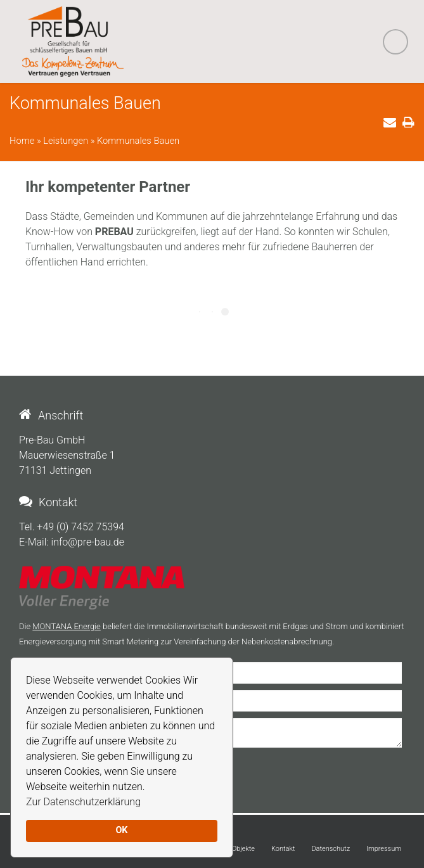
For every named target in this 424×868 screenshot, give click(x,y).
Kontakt (283, 849)
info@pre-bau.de (88, 542)
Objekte (243, 849)
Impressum (384, 849)
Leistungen (66, 141)
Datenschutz (331, 849)
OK (121, 830)
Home (22, 141)
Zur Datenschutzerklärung (83, 802)
